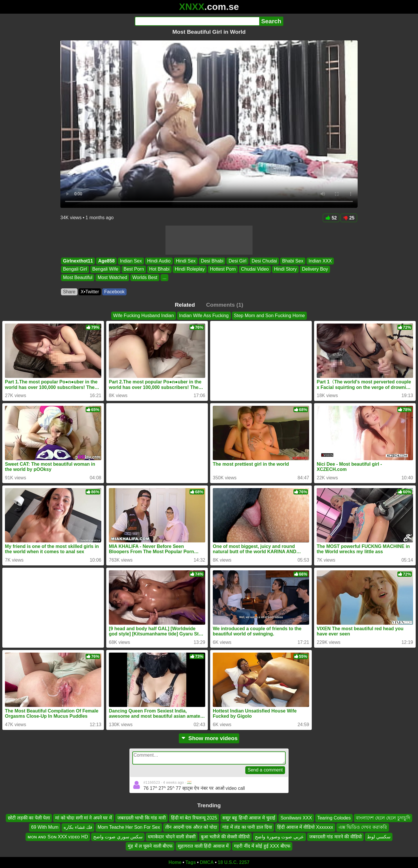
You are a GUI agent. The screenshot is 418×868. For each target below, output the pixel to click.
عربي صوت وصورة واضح (279, 836)
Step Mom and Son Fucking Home (270, 316)
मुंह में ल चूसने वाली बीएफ (150, 846)
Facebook (114, 292)
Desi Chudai (264, 261)
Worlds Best (145, 277)
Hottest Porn (223, 269)
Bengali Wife (105, 269)
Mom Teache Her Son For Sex (129, 827)
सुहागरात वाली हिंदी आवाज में (203, 846)
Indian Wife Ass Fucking (204, 316)
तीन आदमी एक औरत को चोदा (191, 827)
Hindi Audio (159, 261)
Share (69, 292)
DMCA (207, 862)
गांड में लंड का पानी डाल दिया (247, 827)
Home (175, 862)
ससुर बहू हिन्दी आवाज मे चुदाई (249, 818)
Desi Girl (237, 261)
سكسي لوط (379, 836)
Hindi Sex (186, 261)
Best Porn (134, 269)
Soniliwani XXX (296, 818)
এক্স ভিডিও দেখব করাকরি (363, 827)
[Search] (197, 21)
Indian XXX (320, 261)
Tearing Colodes (334, 818)
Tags (191, 862)
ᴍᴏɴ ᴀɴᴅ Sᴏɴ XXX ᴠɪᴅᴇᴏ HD (58, 836)
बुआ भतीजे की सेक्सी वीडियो (225, 836)
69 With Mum (45, 827)
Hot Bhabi (159, 269)
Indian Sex (131, 261)
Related (185, 305)
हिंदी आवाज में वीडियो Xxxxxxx (305, 827)
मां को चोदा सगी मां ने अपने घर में (84, 818)
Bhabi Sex (293, 261)
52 (331, 218)
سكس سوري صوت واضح (118, 836)
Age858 (106, 261)
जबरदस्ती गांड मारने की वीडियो (335, 836)
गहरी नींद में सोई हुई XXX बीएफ (262, 846)
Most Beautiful (78, 277)
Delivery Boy (315, 269)
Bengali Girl (75, 269)
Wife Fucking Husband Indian (144, 316)
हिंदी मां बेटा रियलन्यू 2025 (194, 818)
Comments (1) (225, 305)
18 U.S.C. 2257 (234, 862)
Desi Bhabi (212, 261)
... (164, 277)
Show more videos (209, 738)
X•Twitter (90, 292)
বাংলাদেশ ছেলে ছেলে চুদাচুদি (383, 818)
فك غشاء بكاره (78, 827)
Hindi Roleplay (190, 269)
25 (349, 218)
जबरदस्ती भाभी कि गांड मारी (142, 818)
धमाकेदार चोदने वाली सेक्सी (172, 836)
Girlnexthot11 (78, 261)
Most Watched (112, 277)
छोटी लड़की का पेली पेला (29, 818)
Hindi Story (285, 269)
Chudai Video (255, 269)
